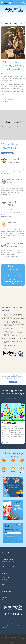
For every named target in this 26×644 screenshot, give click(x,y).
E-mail (4, 471)
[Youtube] (4, 460)
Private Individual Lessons (8, 562)
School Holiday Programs (7, 559)
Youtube (4, 463)
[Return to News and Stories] (1, 17)
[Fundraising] (13, 469)
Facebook (13, 463)
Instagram (22, 463)
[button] (2, 275)
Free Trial (4, 595)
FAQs (3, 600)
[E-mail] (4, 469)
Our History (4, 580)
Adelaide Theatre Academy (8, 566)
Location (4, 584)
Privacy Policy (13, 638)
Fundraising (13, 471)
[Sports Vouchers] (22, 468)
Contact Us (4, 597)
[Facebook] (13, 460)
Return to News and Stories (6, 20)
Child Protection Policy (4, 638)
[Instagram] (22, 460)
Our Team (4, 582)
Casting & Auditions (6, 564)
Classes (3, 557)
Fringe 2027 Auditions (10, 423)
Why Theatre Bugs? (6, 577)
